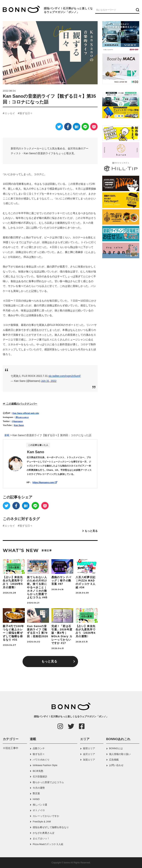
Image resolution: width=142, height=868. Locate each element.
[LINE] (85, 127)
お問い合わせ (116, 765)
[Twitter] (59, 127)
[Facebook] (68, 127)
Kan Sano (19, 425)
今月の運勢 (39, 788)
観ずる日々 (26, 113)
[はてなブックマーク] (77, 127)
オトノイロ (39, 810)
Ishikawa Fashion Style (45, 765)
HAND (36, 799)
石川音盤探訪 (40, 777)
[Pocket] (94, 127)
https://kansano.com (45, 482)
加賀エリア (89, 760)
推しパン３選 (40, 805)
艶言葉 (36, 793)
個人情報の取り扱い (120, 754)
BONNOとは (116, 748)
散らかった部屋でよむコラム (48, 782)
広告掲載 (114, 760)
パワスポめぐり (41, 760)
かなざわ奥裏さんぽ (44, 833)
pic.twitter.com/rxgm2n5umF (65, 376)
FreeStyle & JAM (42, 822)
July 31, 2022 (49, 381)
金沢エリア (89, 754)
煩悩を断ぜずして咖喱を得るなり (51, 827)
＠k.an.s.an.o (22, 417)
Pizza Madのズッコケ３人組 (48, 844)
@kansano (17, 421)
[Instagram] (60, 726)
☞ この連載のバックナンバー (20, 404)
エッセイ (10, 113)
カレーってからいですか (46, 816)
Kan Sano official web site (26, 413)
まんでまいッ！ (41, 838)
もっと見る (91, 531)
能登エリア (89, 748)
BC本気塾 (38, 771)
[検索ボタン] (137, 10)
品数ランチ (39, 748)
